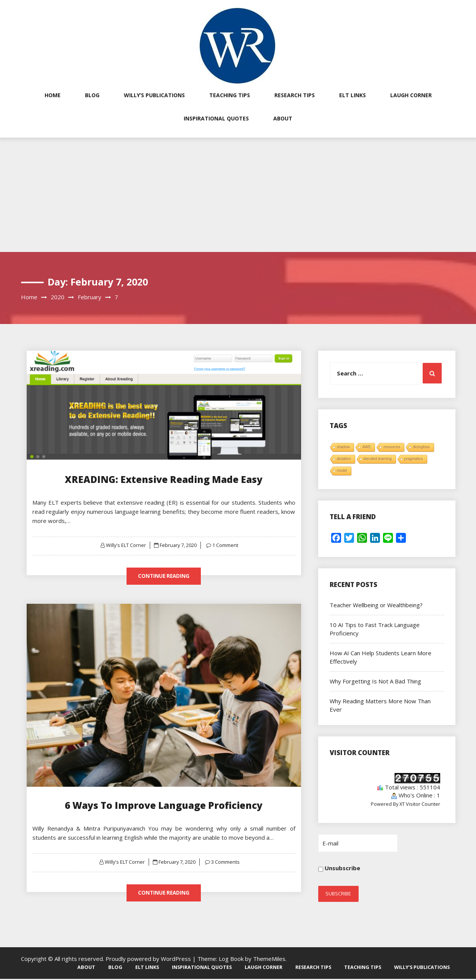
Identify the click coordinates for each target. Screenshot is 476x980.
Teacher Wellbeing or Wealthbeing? (376, 605)
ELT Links (353, 95)
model (342, 471)
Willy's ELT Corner (126, 545)
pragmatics (414, 459)
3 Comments (226, 863)
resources (392, 447)
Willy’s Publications (154, 95)
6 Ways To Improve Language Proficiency (164, 805)
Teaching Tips (230, 95)
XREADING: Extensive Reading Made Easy (164, 479)
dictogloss (421, 447)
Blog (92, 95)
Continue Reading (164, 576)
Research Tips (295, 95)
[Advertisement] (238, 195)
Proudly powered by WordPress (149, 960)
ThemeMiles (269, 960)
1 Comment (226, 545)
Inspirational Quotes (216, 118)
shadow (343, 447)
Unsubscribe (339, 868)
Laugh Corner (411, 95)
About (283, 118)
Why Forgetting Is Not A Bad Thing (375, 681)
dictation (344, 459)
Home (53, 95)
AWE (367, 447)
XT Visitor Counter (420, 804)
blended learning (378, 459)
